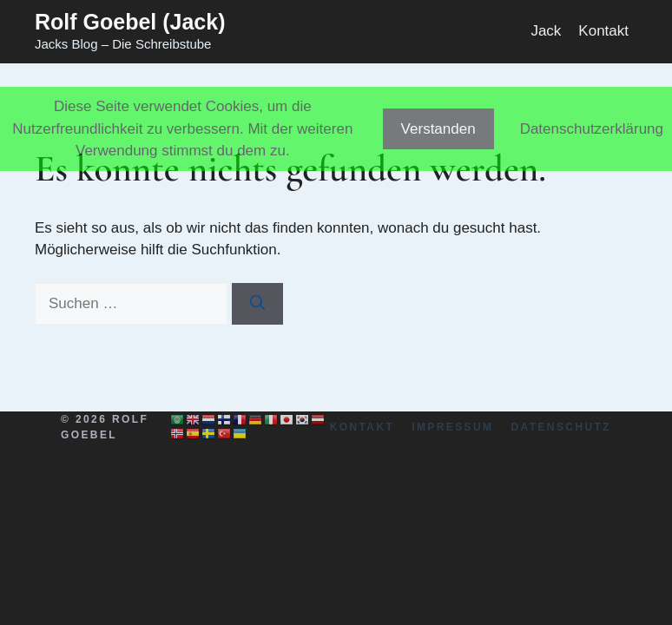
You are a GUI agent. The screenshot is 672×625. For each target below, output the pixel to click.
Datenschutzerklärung (592, 129)
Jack (546, 31)
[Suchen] (257, 304)
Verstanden (438, 129)
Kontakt (603, 31)
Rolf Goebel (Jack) (130, 22)
